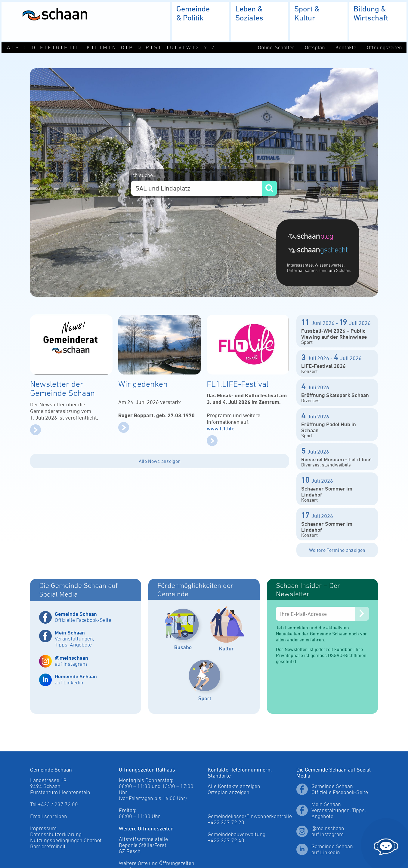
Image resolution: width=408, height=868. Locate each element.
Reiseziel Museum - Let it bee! (337, 459)
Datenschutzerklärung (56, 834)
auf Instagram (71, 661)
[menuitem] (201, 21)
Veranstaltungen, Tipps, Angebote (74, 639)
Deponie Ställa (136, 845)
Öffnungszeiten (384, 47)
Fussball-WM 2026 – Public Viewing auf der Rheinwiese (334, 334)
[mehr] (36, 433)
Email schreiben (49, 816)
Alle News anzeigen (160, 461)
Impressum (43, 828)
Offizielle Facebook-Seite (83, 617)
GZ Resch (130, 851)
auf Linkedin (76, 679)
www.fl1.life (221, 428)
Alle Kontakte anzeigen (234, 786)
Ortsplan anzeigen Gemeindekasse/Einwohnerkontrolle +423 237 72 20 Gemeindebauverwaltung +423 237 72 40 (250, 816)
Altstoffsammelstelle (143, 839)
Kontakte (346, 47)
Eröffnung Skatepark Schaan (335, 395)
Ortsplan (315, 47)
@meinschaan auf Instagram (328, 831)
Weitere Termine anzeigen (337, 550)
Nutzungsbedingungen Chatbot (66, 840)
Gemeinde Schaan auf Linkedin (332, 849)
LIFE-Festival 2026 (323, 366)
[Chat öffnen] (386, 845)
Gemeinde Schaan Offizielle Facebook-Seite (340, 789)
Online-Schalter (276, 47)
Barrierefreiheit (48, 846)
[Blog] (318, 236)
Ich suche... (144, 175)
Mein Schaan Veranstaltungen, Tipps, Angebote (339, 810)
